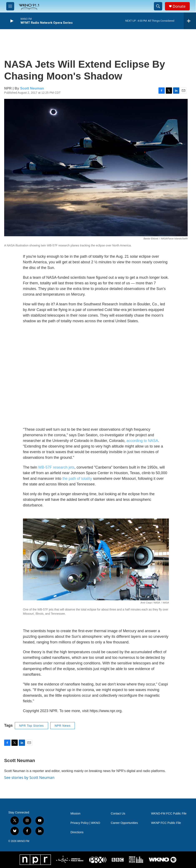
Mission (75, 814)
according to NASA (142, 441)
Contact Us (118, 814)
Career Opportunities (124, 823)
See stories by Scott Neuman (29, 777)
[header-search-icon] (158, 6)
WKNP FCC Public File (166, 823)
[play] (11, 21)
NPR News (63, 726)
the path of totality (77, 479)
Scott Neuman (32, 88)
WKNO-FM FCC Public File (169, 814)
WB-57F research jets (56, 467)
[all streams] (190, 21)
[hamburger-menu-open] (10, 6)
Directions (77, 832)
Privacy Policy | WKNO (85, 823)
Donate (179, 6)
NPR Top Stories (31, 726)
